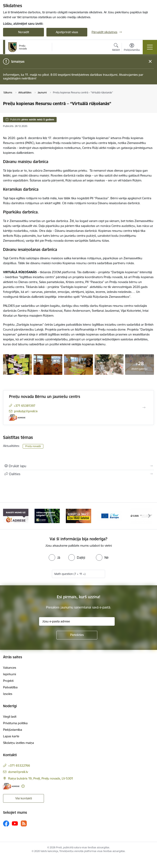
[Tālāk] (149, 516)
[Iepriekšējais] (8, 516)
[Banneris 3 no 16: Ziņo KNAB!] (78, 516)
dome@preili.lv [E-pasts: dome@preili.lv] (18, 772)
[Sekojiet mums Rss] (24, 823)
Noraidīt (24, 32)
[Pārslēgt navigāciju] (150, 47)
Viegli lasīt (10, 717)
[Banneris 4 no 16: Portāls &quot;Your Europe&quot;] (110, 516)
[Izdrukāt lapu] (78, 466)
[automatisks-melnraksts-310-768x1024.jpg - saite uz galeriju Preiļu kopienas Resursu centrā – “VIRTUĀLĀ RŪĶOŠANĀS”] (17, 364)
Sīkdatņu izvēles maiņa (19, 743)
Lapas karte (11, 736)
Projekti (8, 681)
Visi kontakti (24, 798)
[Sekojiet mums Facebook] (6, 824)
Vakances (10, 668)
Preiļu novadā (33, 446)
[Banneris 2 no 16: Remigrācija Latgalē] (47, 516)
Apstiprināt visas (67, 32)
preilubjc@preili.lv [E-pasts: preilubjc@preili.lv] (26, 411)
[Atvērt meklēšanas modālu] (116, 48)
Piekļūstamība (13, 730)
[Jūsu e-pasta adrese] (77, 621)
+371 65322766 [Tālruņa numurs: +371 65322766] (19, 765)
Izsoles (8, 694)
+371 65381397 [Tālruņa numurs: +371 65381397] (25, 406)
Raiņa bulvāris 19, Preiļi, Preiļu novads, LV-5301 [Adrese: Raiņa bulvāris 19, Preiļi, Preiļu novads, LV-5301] (41, 778)
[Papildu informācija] (23, 786)
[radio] (54, 558)
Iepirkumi (10, 674)
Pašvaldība (10, 687)
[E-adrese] (17, 418)
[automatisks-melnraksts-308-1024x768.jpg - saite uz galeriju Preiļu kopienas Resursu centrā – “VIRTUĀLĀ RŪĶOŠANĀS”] (78, 364)
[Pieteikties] (77, 635)
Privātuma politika (15, 723)
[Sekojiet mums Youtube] (15, 823)
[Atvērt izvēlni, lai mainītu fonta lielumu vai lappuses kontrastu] (132, 48)
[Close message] (150, 62)
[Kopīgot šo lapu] (78, 474)
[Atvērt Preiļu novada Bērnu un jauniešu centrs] (144, 408)
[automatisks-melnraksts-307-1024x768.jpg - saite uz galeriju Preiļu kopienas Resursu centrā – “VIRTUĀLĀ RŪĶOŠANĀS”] (109, 364)
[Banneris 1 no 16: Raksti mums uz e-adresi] (16, 516)
